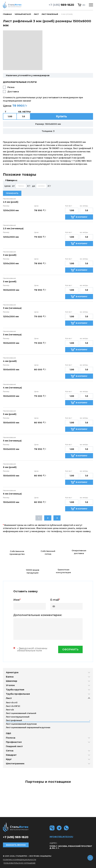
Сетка (10, 751)
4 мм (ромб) (10, 361)
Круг (9, 759)
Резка (11, 87)
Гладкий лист (14, 746)
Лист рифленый (50, 14)
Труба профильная (18, 694)
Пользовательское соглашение (20, 863)
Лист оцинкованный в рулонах (21, 724)
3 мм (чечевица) (12, 308)
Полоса (11, 738)
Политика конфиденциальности (20, 860)
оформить (70, 650)
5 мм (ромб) (10, 414)
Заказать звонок (16, 845)
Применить (12, 193)
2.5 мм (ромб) (11, 202)
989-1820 (61, 5)
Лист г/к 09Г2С (13, 706)
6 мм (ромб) (10, 467)
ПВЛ (8, 733)
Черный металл (23, 14)
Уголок (10, 685)
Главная (7, 14)
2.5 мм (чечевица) (13, 228)
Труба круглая (15, 690)
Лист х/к (10, 710)
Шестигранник (15, 763)
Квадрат (11, 755)
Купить (61, 116)
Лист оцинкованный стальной (21, 713)
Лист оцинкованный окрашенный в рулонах (28, 727)
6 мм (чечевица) (12, 494)
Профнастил (14, 742)
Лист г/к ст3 (12, 703)
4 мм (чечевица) (12, 388)
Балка (10, 677)
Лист (36, 14)
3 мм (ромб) (10, 255)
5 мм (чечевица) (12, 441)
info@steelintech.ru (61, 837)
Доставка (13, 91)
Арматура (12, 672)
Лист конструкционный (18, 717)
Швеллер (12, 681)
